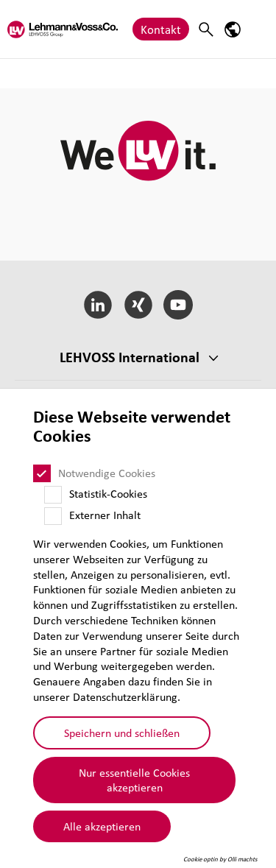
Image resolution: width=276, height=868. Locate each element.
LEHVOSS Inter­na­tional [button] (130, 357)
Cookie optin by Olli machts (220, 859)
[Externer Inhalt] (53, 516)
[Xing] (138, 305)
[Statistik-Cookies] (53, 495)
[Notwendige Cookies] (42, 473)
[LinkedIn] (98, 305)
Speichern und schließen (122, 733)
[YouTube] (178, 305)
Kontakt (161, 29)
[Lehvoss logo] (63, 29)
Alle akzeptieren (102, 826)
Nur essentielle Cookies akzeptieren (134, 780)
